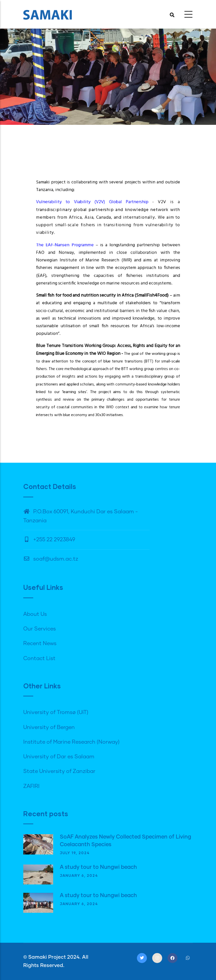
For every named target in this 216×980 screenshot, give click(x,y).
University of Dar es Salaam (59, 757)
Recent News (40, 643)
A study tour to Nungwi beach (98, 867)
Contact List (39, 658)
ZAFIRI (31, 786)
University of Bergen (49, 727)
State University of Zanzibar (59, 771)
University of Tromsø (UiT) (56, 712)
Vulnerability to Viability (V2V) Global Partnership (98, 235)
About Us (35, 614)
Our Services (40, 629)
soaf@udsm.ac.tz (51, 559)
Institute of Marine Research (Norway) (71, 742)
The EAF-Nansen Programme (79, 263)
